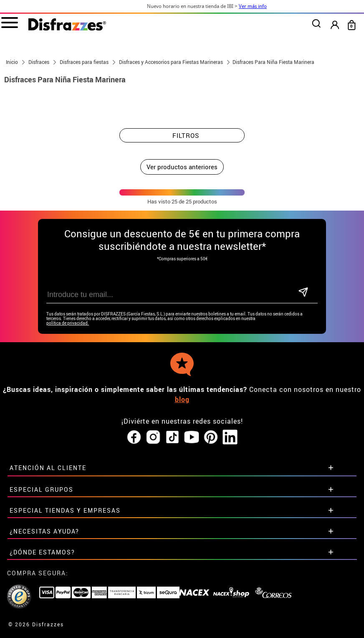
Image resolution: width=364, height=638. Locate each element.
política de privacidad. (68, 323)
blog (182, 399)
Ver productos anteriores (182, 167)
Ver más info (265, 6)
